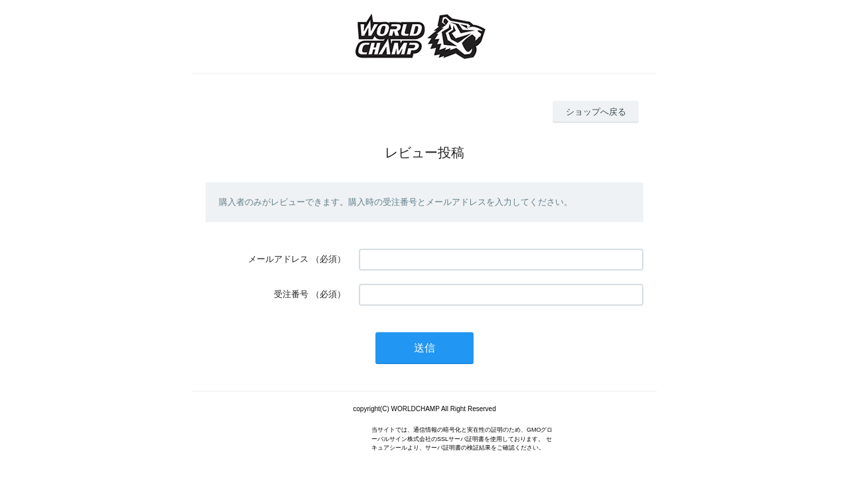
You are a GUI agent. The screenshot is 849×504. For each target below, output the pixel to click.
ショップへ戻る (596, 112)
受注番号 (291, 294)
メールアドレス (278, 259)
